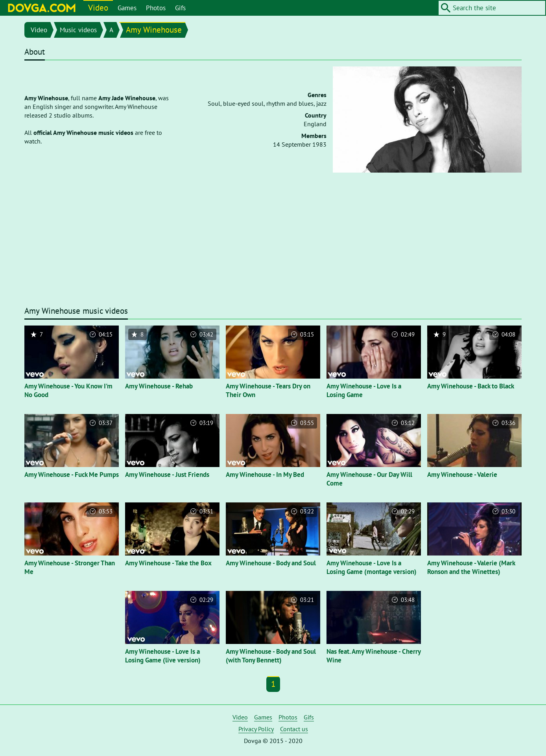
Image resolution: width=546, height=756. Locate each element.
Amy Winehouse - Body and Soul (271, 563)
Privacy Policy (256, 729)
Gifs (180, 8)
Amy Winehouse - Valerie (462, 475)
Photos (156, 8)
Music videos (78, 30)
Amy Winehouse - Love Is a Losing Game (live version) (163, 656)
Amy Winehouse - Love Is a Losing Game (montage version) (372, 567)
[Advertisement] (273, 244)
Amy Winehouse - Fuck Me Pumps (72, 475)
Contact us (294, 729)
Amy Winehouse (154, 30)
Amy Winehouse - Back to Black (471, 386)
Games (127, 8)
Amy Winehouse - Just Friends (167, 475)
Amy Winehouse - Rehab (159, 386)
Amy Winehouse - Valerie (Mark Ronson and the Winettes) (471, 567)
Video (98, 8)
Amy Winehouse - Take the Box (168, 563)
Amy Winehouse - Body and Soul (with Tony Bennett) (271, 656)
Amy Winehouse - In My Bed (265, 475)
